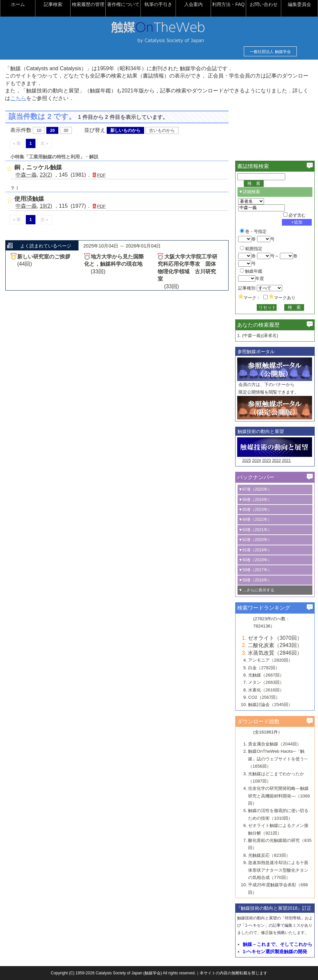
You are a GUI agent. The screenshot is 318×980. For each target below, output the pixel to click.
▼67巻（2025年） (255, 489)
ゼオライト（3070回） (275, 638)
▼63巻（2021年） (255, 530)
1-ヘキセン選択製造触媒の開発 (275, 952)
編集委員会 (299, 4)
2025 (247, 461)
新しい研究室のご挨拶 (44, 257)
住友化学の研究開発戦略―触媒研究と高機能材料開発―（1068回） (279, 796)
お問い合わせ (264, 4)
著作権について (123, 4)
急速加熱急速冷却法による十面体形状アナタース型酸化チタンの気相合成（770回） (278, 870)
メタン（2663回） (266, 682)
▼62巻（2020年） (255, 540)
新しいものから (125, 130)
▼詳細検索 (249, 192)
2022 (276, 461)
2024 (257, 461)
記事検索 (53, 4)
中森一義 (26, 175)
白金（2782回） (264, 668)
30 (66, 130)
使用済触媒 (29, 199)
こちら (18, 98)
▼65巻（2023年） (255, 510)
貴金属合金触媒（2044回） (275, 744)
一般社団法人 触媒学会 (270, 52)
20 (52, 130)
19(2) (46, 206)
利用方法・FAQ (228, 4)
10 (39, 130)
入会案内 (193, 4)
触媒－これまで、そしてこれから (278, 944)
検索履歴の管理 (88, 4)
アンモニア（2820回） (270, 660)
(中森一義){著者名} (260, 335)
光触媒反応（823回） (269, 855)
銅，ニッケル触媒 (38, 167)
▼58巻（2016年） (255, 580)
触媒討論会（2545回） (270, 705)
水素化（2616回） (266, 690)
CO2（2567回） (264, 697)
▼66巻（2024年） (255, 500)
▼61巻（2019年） (255, 550)
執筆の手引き (158, 4)
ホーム (18, 4)
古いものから (162, 130)
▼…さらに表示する (256, 590)
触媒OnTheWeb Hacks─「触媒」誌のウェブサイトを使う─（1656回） (278, 759)
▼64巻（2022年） (255, 519)
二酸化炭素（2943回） (275, 645)
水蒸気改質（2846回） (275, 653)
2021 (286, 461)
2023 (266, 461)
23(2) (46, 175)
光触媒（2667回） (266, 675)
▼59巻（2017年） (255, 570)
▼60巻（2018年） (255, 560)
